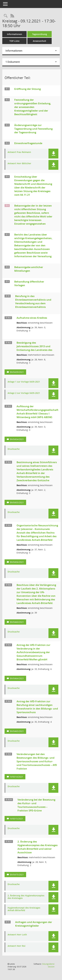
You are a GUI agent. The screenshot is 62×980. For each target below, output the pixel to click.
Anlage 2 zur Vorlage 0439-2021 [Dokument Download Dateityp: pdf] (24, 393)
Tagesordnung (40, 34)
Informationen (15, 34)
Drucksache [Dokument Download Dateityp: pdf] (14, 449)
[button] (53, 154)
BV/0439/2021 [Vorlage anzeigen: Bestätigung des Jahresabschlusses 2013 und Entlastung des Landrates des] (17, 372)
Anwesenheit (40, 41)
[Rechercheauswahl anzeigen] (6, 16)
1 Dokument (13, 62)
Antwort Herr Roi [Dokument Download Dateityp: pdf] (16, 946)
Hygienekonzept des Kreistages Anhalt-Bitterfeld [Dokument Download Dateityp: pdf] (24, 909)
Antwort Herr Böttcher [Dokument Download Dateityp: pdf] (19, 164)
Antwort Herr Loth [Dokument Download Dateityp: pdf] (17, 935)
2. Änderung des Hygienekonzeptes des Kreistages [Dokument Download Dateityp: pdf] (26, 897)
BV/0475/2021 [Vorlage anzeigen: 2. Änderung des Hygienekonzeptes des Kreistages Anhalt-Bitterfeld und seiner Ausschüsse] (17, 875)
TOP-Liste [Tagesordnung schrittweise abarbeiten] (14, 41)
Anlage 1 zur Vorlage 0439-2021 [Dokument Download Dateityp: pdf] (24, 382)
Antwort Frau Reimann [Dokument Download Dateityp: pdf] (19, 152)
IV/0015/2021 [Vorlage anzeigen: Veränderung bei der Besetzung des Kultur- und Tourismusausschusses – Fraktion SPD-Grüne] (17, 819)
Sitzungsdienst (48, 965)
